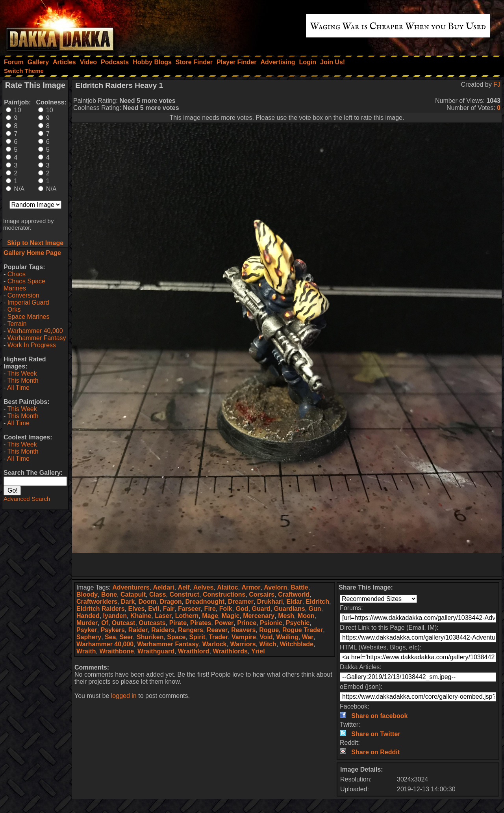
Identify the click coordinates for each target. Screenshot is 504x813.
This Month (23, 380)
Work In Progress (32, 345)
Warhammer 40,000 (35, 331)
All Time (18, 388)
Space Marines (29, 317)
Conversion (23, 295)
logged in (124, 696)
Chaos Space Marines (24, 285)
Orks (14, 310)
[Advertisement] (287, 565)
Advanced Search (27, 499)
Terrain (17, 324)
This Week (22, 373)
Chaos (17, 274)
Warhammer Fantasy (37, 338)
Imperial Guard (28, 302)
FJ (497, 85)
